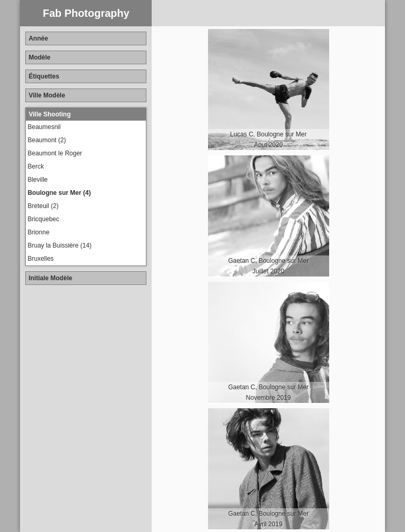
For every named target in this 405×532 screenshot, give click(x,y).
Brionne (38, 232)
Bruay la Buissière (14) (59, 245)
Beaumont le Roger (55, 153)
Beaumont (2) (47, 140)
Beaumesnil (44, 127)
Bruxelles (40, 259)
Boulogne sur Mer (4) (59, 193)
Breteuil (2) (43, 206)
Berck (36, 166)
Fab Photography (86, 13)
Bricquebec (43, 219)
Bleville (37, 180)
